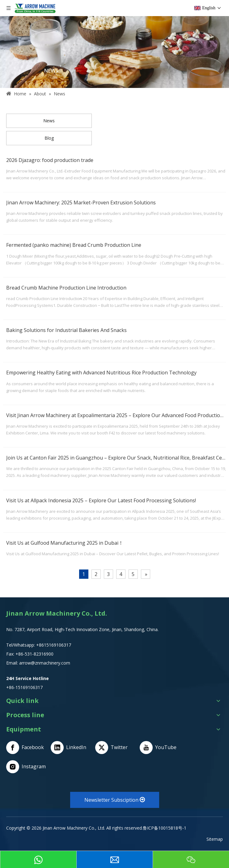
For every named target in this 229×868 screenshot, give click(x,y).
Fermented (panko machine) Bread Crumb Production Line (74, 245)
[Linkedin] (71, 748)
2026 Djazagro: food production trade (50, 160)
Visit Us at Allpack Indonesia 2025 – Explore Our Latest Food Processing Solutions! (101, 500)
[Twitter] (115, 748)
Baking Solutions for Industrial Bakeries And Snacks (66, 330)
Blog (49, 138)
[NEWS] (114, 52)
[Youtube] (160, 748)
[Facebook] (26, 748)
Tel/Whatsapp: (21, 645)
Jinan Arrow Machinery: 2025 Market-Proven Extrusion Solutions (81, 203)
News (49, 121)
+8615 (42, 645)
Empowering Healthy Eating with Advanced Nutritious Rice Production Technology (101, 373)
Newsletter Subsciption (115, 800)
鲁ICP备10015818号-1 (165, 828)
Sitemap (215, 839)
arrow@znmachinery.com (45, 663)
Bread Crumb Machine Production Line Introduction (66, 288)
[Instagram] (26, 767)
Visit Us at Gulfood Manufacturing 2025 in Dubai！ (65, 543)
